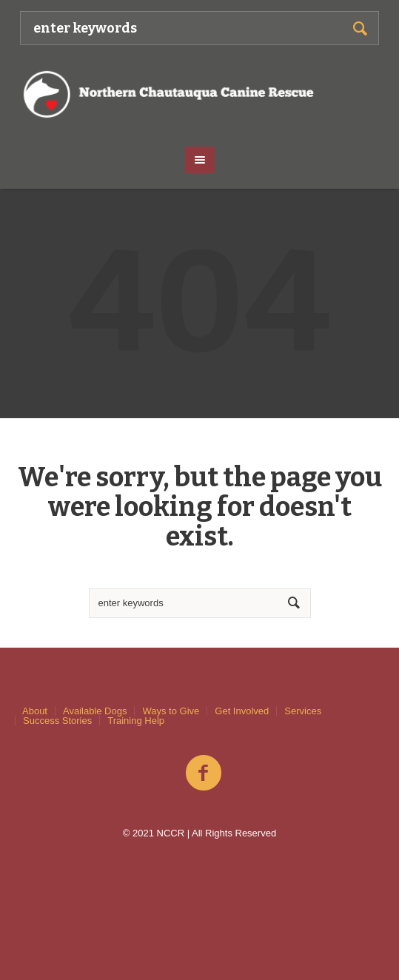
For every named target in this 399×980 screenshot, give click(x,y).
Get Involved (242, 711)
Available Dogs (95, 711)
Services (303, 711)
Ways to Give (171, 711)
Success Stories (57, 721)
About (35, 711)
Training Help (136, 721)
